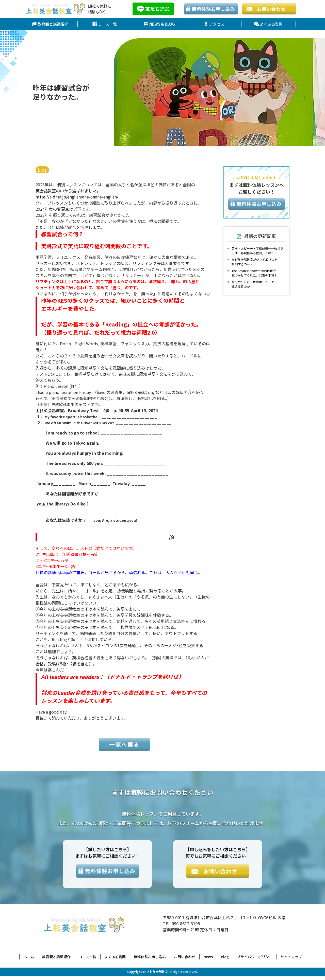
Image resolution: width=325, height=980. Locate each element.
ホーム (29, 961)
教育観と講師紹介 (50, 24)
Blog (43, 170)
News (208, 961)
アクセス (214, 24)
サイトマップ (291, 961)
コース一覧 (105, 24)
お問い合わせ (185, 961)
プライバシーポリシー (255, 961)
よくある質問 (268, 24)
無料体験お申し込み (150, 961)
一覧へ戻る (124, 748)
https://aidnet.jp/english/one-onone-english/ (78, 197)
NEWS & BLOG (159, 24)
